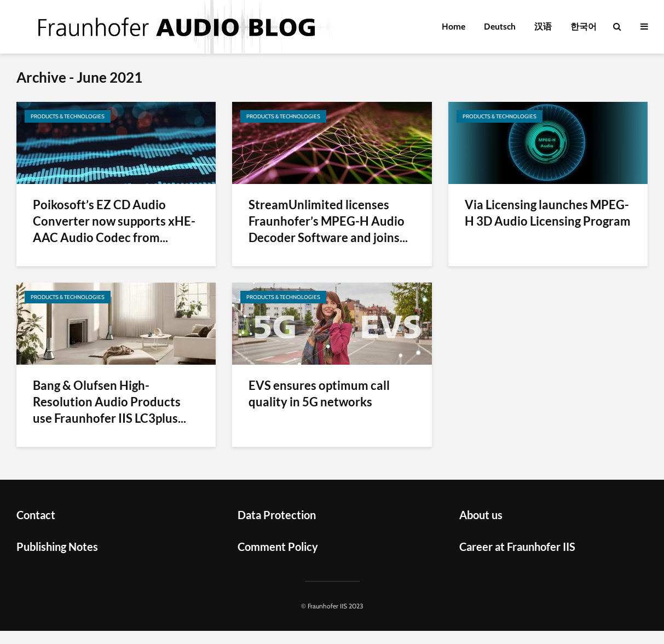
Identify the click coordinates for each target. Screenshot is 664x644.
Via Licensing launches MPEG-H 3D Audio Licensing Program (548, 213)
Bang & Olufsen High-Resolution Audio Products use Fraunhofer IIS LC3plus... (109, 402)
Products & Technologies (68, 116)
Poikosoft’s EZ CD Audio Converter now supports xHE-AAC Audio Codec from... (114, 221)
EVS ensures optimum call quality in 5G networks (319, 393)
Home (454, 27)
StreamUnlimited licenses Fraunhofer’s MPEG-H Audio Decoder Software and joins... (328, 221)
